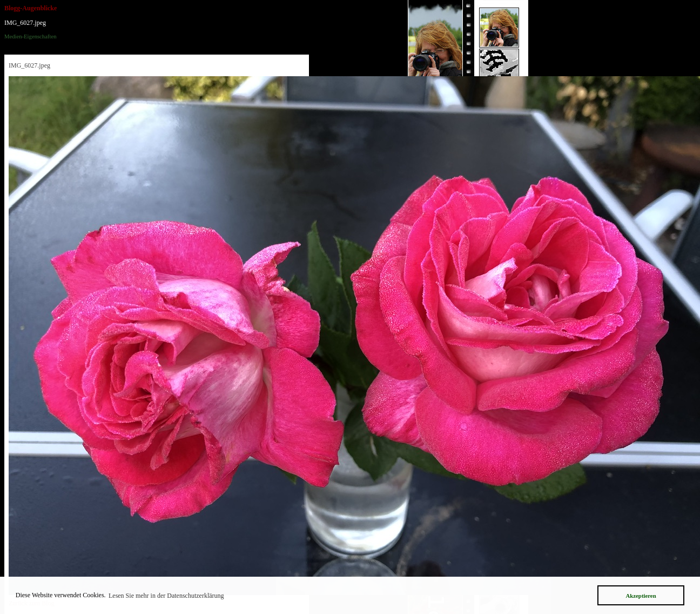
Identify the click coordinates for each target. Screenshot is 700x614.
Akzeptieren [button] (641, 596)
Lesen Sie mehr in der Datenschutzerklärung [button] (166, 596)
